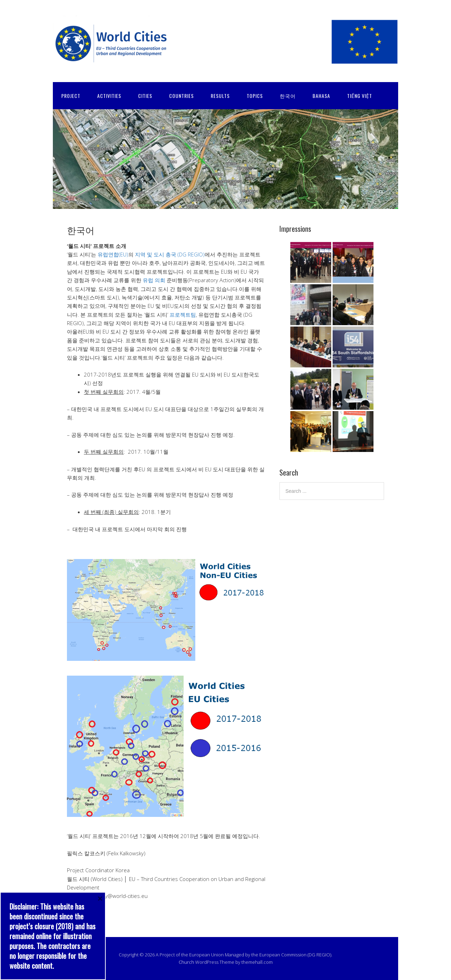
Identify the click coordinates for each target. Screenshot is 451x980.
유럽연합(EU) (113, 254)
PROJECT (71, 96)
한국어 (288, 96)
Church (186, 962)
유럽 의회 (154, 280)
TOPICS (255, 96)
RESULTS (220, 96)
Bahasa (321, 96)
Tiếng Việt (360, 96)
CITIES (145, 96)
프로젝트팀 (183, 315)
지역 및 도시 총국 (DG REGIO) (170, 254)
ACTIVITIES (109, 96)
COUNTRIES (181, 96)
